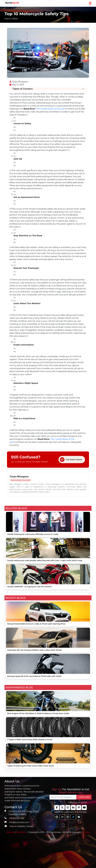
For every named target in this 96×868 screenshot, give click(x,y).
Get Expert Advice (71, 460)
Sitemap (11, 832)
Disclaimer (22, 832)
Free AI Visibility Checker (22, 826)
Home (8, 19)
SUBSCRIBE (84, 797)
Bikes (15, 19)
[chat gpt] (57, 817)
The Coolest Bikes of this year (50, 109)
